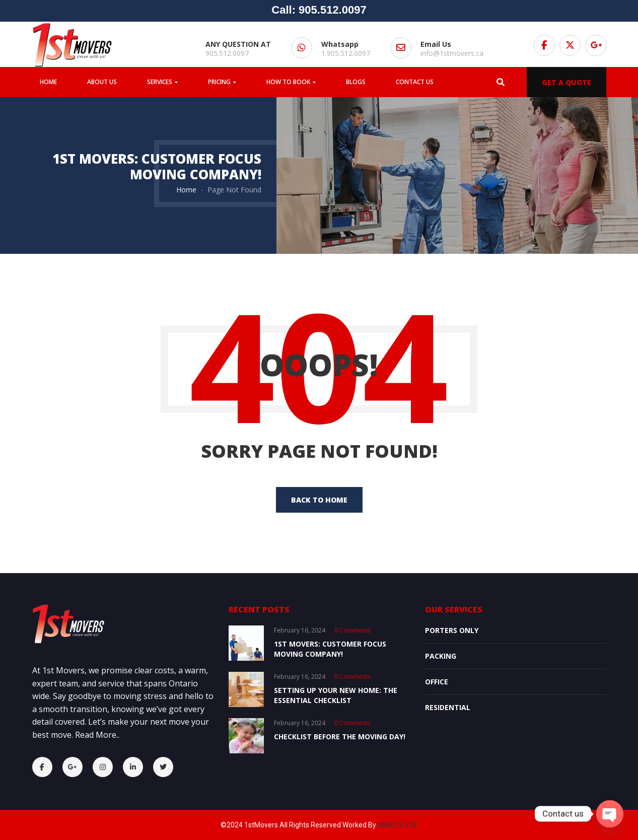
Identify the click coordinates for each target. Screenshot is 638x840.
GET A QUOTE (566, 82)
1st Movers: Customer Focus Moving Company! (330, 649)
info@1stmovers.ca (452, 53)
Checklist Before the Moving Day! (340, 737)
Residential (448, 707)
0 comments (352, 630)
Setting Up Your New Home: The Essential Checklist (336, 695)
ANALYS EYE (398, 825)
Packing (441, 656)
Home (186, 190)
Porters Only (452, 630)
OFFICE (437, 682)
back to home (319, 500)
